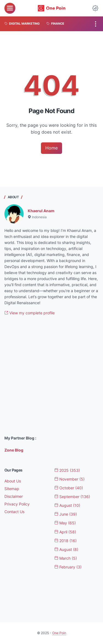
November (69, 479)
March (66, 558)
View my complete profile (30, 313)
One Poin (59, 633)
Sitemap (12, 489)
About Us (13, 481)
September (72, 497)
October (69, 488)
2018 (66, 541)
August (67, 505)
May (65, 523)
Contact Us (14, 512)
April (65, 532)
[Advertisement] (51, 376)
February (68, 567)
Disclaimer (14, 496)
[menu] (10, 8)
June (66, 514)
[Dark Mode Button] (95, 8)
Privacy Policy (17, 504)
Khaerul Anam (41, 211)
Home (51, 148)
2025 (67, 470)
